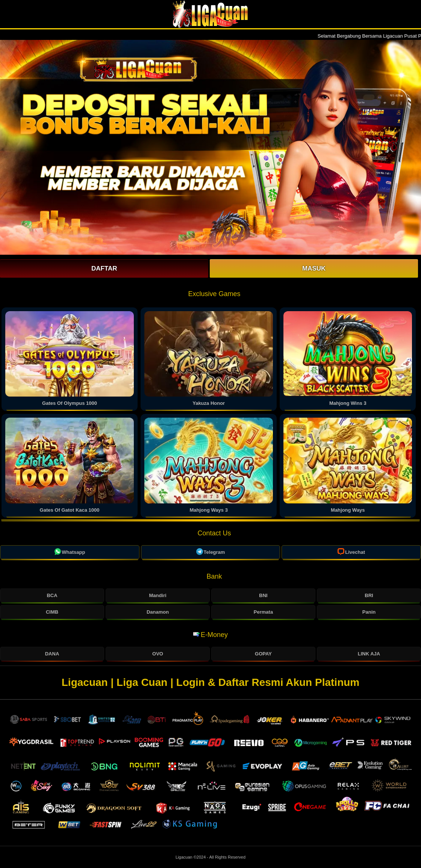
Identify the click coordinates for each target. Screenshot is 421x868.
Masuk (314, 268)
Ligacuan (185, 857)
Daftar (104, 268)
